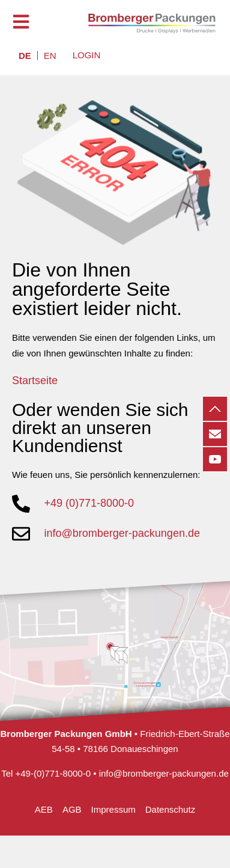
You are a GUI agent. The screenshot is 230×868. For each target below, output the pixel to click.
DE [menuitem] (25, 56)
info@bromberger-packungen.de (164, 773)
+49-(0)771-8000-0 (53, 773)
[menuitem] (25, 56)
